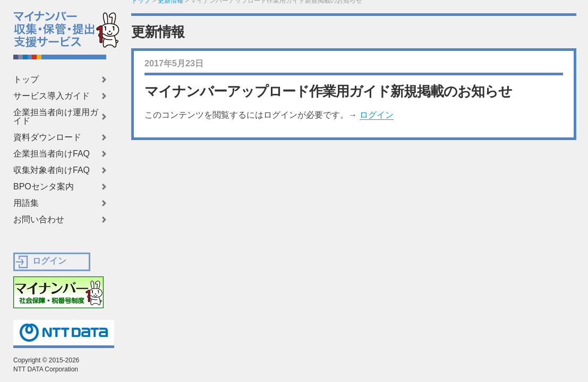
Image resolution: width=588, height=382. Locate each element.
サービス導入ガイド (52, 96)
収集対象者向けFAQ (52, 170)
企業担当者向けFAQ (52, 154)
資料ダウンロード (47, 137)
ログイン (377, 115)
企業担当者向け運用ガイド (56, 117)
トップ (26, 80)
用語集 (26, 203)
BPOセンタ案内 (44, 187)
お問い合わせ (39, 220)
